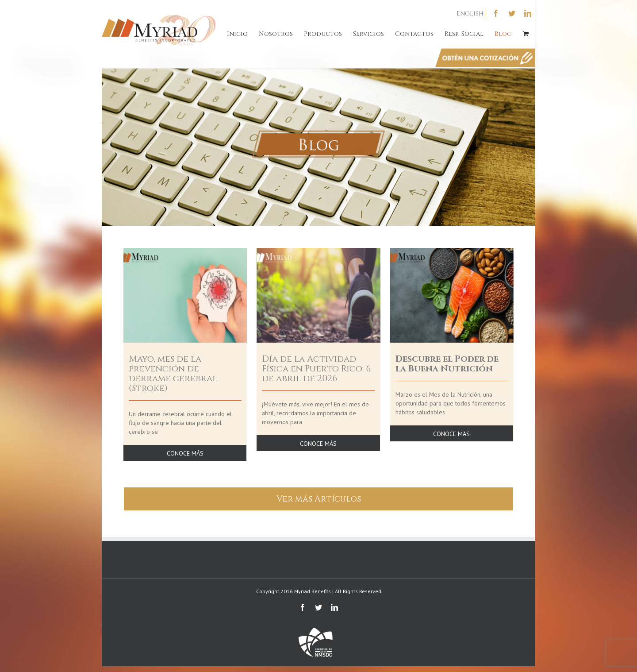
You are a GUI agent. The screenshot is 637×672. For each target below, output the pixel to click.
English (470, 14)
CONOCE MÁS (185, 453)
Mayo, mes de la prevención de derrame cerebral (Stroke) (173, 373)
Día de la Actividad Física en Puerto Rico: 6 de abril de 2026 (316, 369)
